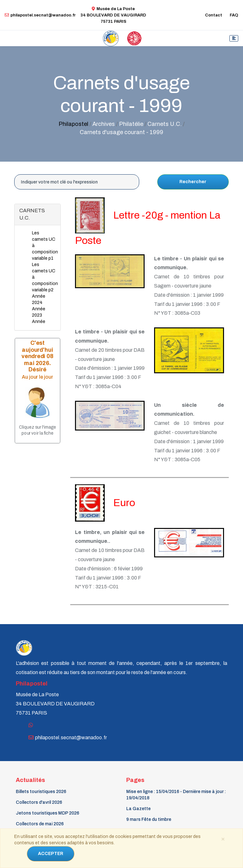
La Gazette (138, 809)
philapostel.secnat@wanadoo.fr (40, 15)
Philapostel (73, 124)
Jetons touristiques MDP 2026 (47, 813)
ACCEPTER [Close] (51, 854)
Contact (214, 15)
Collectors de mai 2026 (40, 824)
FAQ (234, 15)
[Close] (223, 839)
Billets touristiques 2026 (41, 792)
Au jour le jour (38, 377)
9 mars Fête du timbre (149, 819)
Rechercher (193, 182)
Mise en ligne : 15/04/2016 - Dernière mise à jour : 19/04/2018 (176, 795)
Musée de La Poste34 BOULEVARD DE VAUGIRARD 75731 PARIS (113, 15)
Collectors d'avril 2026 (39, 802)
